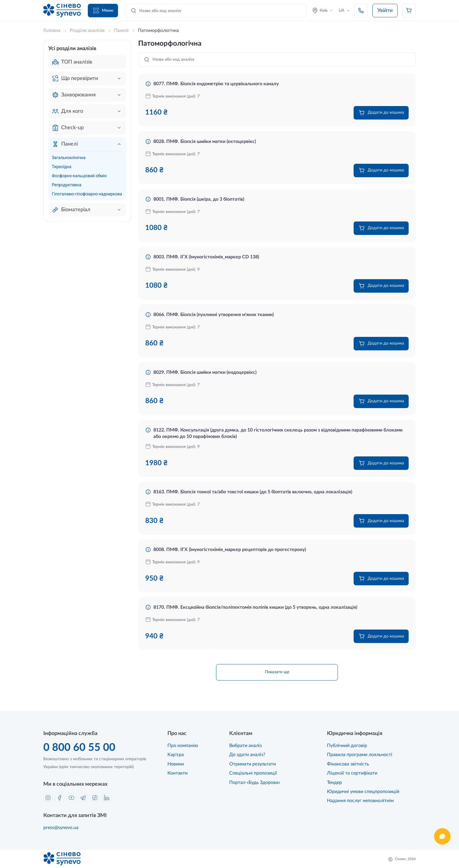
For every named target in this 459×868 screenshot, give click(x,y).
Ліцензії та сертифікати (352, 773)
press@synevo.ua (61, 828)
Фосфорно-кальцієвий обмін (79, 176)
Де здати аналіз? (247, 755)
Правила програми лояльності (360, 755)
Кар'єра (176, 755)
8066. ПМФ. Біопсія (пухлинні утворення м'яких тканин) (214, 315)
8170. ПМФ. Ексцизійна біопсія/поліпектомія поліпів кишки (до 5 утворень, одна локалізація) (255, 607)
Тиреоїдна (62, 167)
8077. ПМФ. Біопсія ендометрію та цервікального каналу (216, 84)
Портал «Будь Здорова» (255, 782)
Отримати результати (252, 764)
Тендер (334, 782)
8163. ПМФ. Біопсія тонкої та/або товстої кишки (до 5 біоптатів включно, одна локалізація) (253, 492)
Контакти (178, 773)
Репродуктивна (67, 185)
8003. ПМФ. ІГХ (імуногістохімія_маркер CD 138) (206, 257)
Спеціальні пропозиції (253, 773)
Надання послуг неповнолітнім (360, 801)
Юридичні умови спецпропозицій (363, 792)
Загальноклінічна (69, 158)
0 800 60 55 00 (79, 748)
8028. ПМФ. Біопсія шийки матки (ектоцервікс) (205, 141)
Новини (176, 764)
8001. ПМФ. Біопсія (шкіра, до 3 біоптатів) (199, 199)
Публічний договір (347, 746)
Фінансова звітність (348, 764)
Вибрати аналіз (245, 746)
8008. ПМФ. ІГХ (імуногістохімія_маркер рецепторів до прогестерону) (230, 550)
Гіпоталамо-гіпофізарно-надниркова (87, 194)
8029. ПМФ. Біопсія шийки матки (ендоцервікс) (205, 372)
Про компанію (183, 746)
